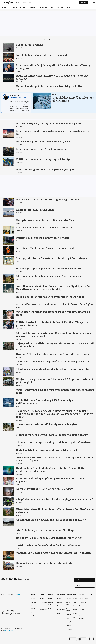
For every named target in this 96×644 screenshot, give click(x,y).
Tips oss (78, 585)
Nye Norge (34, 602)
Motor (50, 612)
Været (68, 618)
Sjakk (75, 606)
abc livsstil (84, 639)
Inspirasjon (32, 7)
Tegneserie (69, 629)
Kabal (75, 617)
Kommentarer (44, 602)
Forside (33, 598)
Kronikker (42, 606)
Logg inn (83, 3)
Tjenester (43, 7)
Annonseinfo (83, 606)
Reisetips (60, 602)
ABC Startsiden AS (8, 630)
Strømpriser (69, 622)
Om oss (59, 7)
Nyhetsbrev (69, 626)
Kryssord (76, 613)
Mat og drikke (61, 610)
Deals (59, 613)
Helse (50, 608)
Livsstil (23, 7)
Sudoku (75, 610)
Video (68, 7)
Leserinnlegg (43, 610)
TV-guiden (69, 614)
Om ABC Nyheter (84, 598)
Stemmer (14, 7)
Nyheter (4, 7)
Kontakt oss (80, 580)
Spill (52, 7)
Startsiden (69, 598)
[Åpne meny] (90, 3)
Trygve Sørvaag (17, 594)
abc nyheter (74, 639)
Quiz (75, 602)
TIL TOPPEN (5, 639)
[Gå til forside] (16, 3)
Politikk (33, 616)
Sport (32, 612)
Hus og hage (61, 606)
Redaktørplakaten (12, 612)
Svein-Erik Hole (14, 596)
